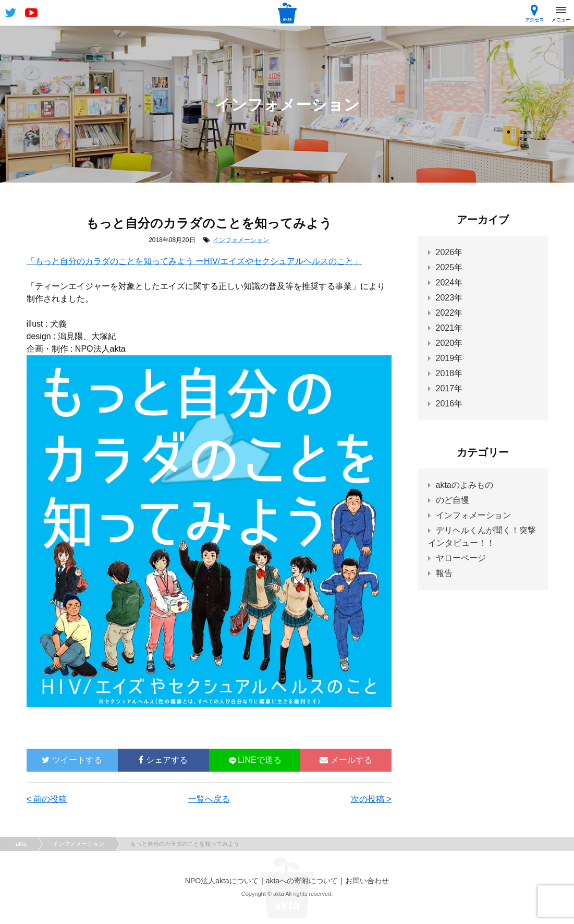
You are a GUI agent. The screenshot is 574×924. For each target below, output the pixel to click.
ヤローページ (461, 558)
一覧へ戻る (209, 799)
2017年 (449, 388)
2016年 (449, 404)
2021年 (449, 328)
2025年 (449, 267)
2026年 (449, 252)
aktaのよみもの (465, 485)
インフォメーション (241, 240)
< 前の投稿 (47, 799)
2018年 (449, 373)
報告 (444, 573)
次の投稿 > (371, 799)
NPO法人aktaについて (222, 881)
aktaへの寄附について (302, 881)
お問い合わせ (367, 881)
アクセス (534, 13)
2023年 (449, 298)
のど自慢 (453, 500)
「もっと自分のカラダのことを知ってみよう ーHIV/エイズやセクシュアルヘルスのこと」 (194, 261)
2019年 (449, 358)
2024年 (449, 283)
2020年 (449, 343)
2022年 (449, 313)
